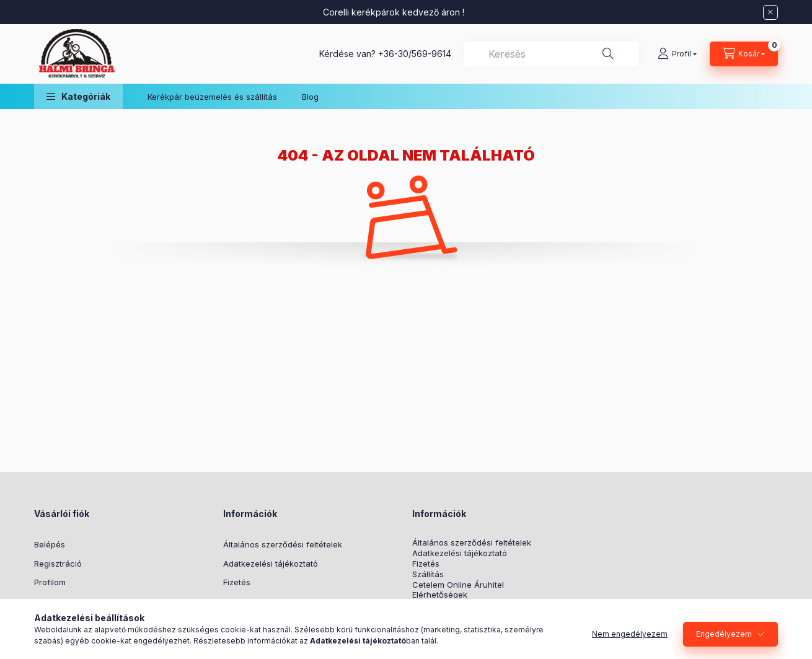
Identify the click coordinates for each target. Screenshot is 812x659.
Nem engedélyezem (630, 634)
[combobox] (551, 54)
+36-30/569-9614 (415, 54)
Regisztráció (58, 564)
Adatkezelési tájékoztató (271, 564)
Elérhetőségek (440, 595)
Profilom (50, 582)
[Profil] (677, 54)
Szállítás (428, 574)
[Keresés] (608, 54)
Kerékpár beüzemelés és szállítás (212, 97)
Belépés (50, 544)
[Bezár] (770, 12)
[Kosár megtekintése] (744, 54)
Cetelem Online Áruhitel (458, 585)
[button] (78, 96)
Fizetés (237, 582)
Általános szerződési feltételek (283, 544)
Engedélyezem (724, 634)
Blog (310, 97)
